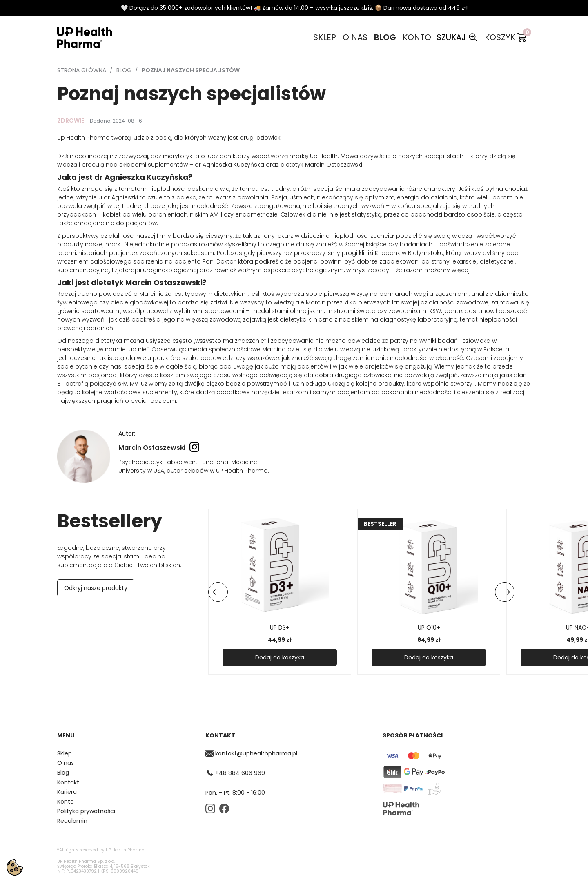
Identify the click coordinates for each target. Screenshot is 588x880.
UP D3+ (280, 628)
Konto (417, 37)
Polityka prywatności (86, 811)
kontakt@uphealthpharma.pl (251, 754)
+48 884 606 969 (235, 773)
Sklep (325, 37)
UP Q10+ (429, 628)
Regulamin (72, 821)
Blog (385, 37)
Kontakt (68, 783)
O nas (355, 37)
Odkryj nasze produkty (96, 588)
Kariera (67, 792)
